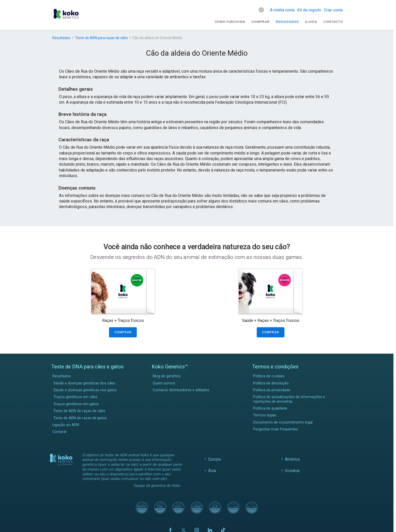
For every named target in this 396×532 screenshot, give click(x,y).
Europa (214, 459)
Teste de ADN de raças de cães (79, 411)
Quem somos (164, 383)
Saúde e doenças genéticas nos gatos (85, 390)
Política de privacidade (272, 390)
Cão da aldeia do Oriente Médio (157, 38)
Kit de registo (309, 10)
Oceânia (292, 471)
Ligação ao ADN (66, 425)
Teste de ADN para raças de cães (101, 38)
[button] (261, 10)
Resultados (287, 22)
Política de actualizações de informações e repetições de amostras (289, 399)
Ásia (212, 471)
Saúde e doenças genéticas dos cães (84, 383)
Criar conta (333, 10)
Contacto (333, 22)
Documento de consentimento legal (283, 422)
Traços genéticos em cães (75, 397)
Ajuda (311, 22)
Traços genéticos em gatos (76, 404)
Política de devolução (271, 383)
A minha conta (282, 10)
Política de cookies (269, 376)
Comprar (261, 22)
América (292, 459)
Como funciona (230, 22)
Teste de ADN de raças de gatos (80, 418)
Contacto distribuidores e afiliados (181, 390)
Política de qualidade (270, 408)
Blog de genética (167, 376)
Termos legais (265, 415)
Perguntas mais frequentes (276, 429)
